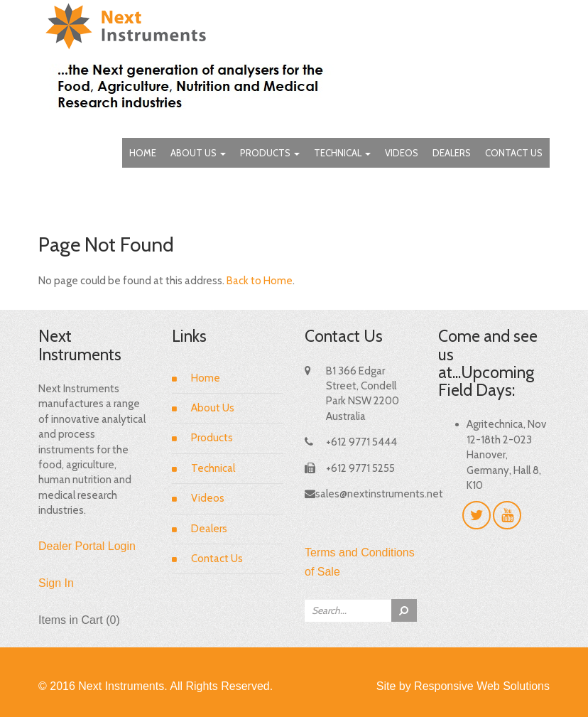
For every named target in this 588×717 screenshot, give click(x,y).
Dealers (452, 153)
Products (270, 153)
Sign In (56, 583)
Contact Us (514, 153)
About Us (198, 153)
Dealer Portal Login (87, 546)
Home (143, 153)
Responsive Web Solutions (482, 686)
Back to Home (260, 281)
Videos (402, 153)
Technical (342, 153)
